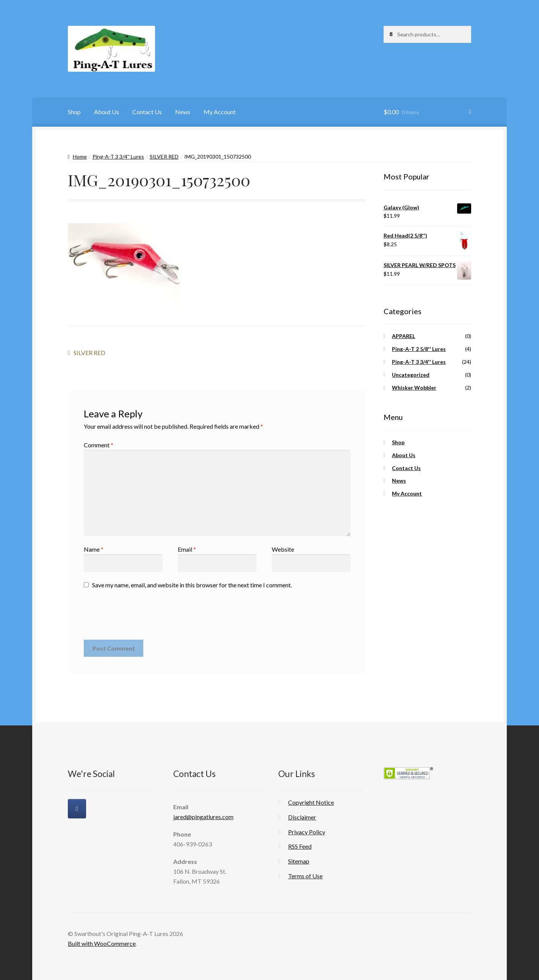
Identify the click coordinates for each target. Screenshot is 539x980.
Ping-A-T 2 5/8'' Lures (419, 349)
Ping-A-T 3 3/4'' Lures (118, 157)
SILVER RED (164, 157)
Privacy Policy (307, 832)
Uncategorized (411, 375)
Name (94, 549)
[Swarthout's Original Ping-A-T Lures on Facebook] (77, 809)
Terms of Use (305, 876)
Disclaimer (302, 817)
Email (187, 549)
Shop (74, 112)
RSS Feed (300, 846)
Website (283, 549)
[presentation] (141, 617)
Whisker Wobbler (414, 388)
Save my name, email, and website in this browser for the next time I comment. (192, 585)
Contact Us (147, 112)
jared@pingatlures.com (203, 817)
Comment (99, 445)
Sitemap (299, 861)
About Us (107, 112)
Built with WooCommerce (102, 943)
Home (80, 157)
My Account (220, 112)
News (183, 112)
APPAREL (403, 336)
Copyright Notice (311, 802)
